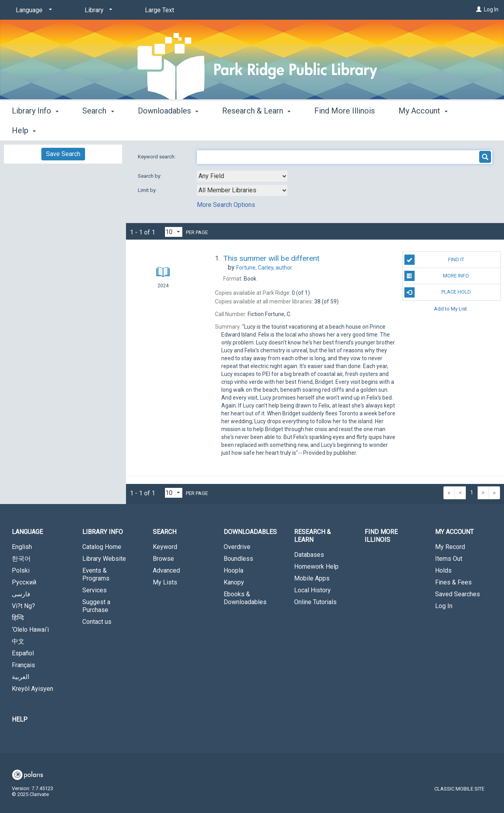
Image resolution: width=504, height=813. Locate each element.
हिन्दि (18, 618)
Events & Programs (96, 574)
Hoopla (233, 570)
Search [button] (98, 129)
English (22, 547)
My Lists (165, 582)
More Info (437, 276)
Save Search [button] (63, 154)
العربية (20, 677)
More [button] (414, 130)
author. (265, 268)
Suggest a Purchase (96, 606)
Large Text (159, 10)
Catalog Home (102, 547)
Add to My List (450, 309)
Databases (309, 555)
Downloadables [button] (168, 129)
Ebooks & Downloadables (245, 598)
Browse (163, 559)
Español (23, 653)
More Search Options (226, 205)
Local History (312, 590)
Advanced (166, 570)
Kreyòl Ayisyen (32, 689)
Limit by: (148, 190)
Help (20, 719)
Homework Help (316, 566)
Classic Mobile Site (459, 789)
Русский (24, 582)
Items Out (449, 559)
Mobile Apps (312, 578)
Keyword (165, 547)
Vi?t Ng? (23, 606)
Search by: (150, 176)
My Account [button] (454, 532)
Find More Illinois (345, 129)
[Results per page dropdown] (174, 232)
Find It (434, 260)
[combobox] (242, 176)
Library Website (104, 559)
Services (94, 590)
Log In (491, 9)
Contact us (97, 622)
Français (23, 665)
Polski (21, 570)
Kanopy (234, 582)
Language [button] (27, 532)
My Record (450, 547)
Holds (443, 570)
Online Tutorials (315, 602)
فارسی (21, 594)
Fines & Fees (453, 582)
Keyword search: (157, 157)
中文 (18, 641)
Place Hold (438, 292)
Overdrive (237, 547)
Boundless (238, 559)
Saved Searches (458, 594)
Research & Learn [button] (256, 129)
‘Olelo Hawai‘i (30, 630)
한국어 (21, 559)
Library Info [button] (35, 129)
